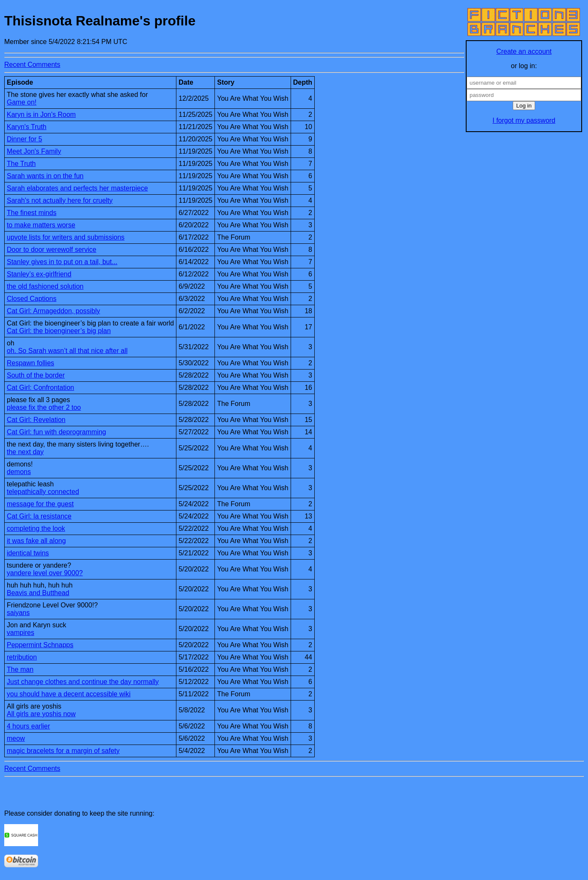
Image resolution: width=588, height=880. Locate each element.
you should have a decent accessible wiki (69, 694)
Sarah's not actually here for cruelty (60, 200)
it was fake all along (36, 541)
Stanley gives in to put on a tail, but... (62, 262)
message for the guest (40, 504)
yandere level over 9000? (45, 573)
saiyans (18, 613)
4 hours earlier (28, 726)
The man (20, 669)
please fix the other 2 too (44, 407)
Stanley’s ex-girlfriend (39, 274)
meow (16, 738)
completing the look (36, 528)
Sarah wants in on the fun (45, 176)
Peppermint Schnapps (40, 645)
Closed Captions (32, 299)
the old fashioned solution (45, 286)
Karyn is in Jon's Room (41, 114)
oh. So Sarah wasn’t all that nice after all (67, 351)
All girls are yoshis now (41, 714)
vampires (21, 633)
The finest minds (32, 213)
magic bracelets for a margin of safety (63, 751)
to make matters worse (41, 225)
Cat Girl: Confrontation (40, 388)
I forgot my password (524, 120)
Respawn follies (30, 363)
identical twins (28, 553)
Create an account (524, 51)
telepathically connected (43, 492)
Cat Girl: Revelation (36, 420)
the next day (25, 452)
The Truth (21, 164)
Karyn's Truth (27, 127)
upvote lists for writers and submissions (66, 237)
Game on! (22, 102)
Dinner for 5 (25, 139)
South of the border (36, 375)
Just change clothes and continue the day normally (83, 682)
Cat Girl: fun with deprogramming (56, 432)
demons (19, 472)
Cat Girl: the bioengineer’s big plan (59, 331)
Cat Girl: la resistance (39, 516)
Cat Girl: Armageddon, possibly (54, 311)
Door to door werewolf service (52, 250)
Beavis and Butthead (38, 593)
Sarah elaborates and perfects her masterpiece (77, 188)
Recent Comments (32, 65)
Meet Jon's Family (34, 151)
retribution (22, 657)
